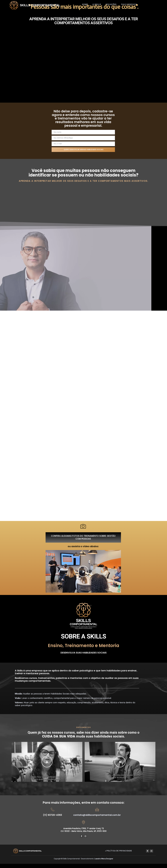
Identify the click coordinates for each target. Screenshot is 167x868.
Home (85, 4)
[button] (83, 575)
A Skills (97, 4)
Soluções (111, 4)
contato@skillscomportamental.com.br (97, 819)
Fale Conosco (129, 4)
